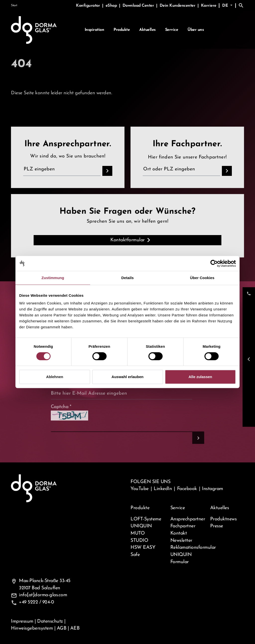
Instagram (213, 489)
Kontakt (179, 533)
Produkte (122, 30)
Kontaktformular (127, 240)
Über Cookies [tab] (202, 278)
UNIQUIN (141, 526)
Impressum (22, 621)
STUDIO (139, 541)
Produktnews (223, 519)
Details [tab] (127, 278)
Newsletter (181, 541)
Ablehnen (55, 377)
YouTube (140, 489)
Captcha (61, 417)
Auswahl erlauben (127, 377)
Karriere (209, 6)
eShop (112, 6)
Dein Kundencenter (178, 6)
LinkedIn (163, 489)
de (226, 6)
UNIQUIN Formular (181, 558)
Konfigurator (89, 6)
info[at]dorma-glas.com (43, 595)
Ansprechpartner (187, 519)
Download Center (139, 6)
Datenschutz (50, 621)
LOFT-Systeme (146, 519)
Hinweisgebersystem (32, 628)
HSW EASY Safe (143, 551)
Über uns (196, 30)
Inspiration (95, 30)
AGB (62, 628)
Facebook (187, 489)
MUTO (138, 533)
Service (172, 30)
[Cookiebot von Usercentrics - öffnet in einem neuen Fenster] (214, 263)
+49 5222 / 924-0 (36, 602)
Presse (217, 526)
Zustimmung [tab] (53, 278)
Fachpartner (183, 526)
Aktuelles (147, 30)
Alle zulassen (200, 377)
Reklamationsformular (187, 547)
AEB (75, 628)
